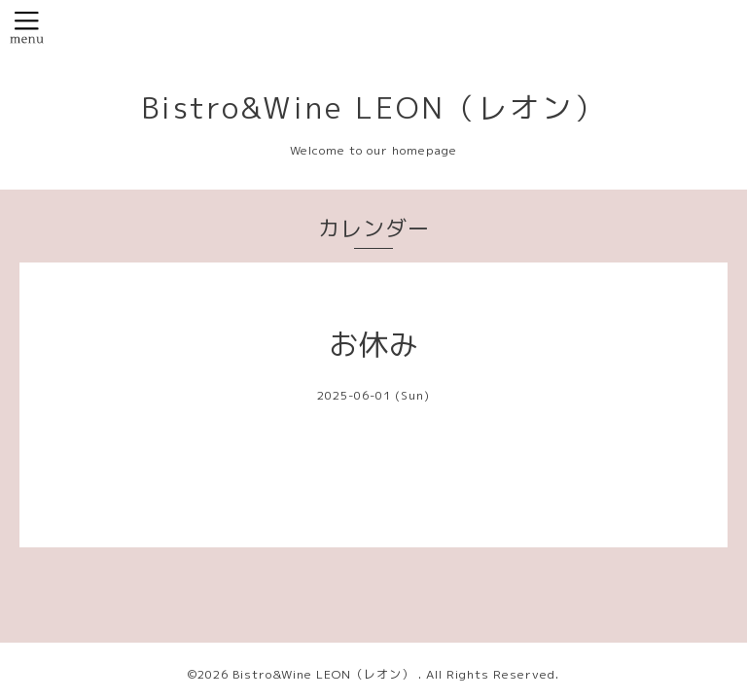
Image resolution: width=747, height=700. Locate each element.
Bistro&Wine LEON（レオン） (373, 108)
